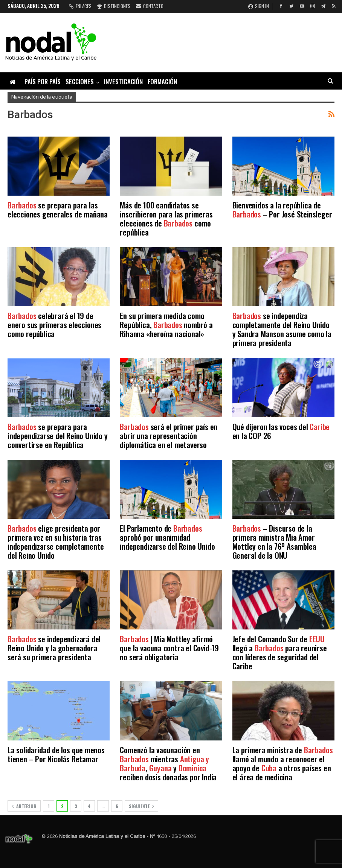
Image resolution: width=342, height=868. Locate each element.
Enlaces (80, 6)
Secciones (80, 81)
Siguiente (141, 806)
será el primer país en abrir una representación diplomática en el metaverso (169, 436)
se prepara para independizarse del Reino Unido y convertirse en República (58, 436)
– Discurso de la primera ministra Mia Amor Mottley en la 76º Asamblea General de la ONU (274, 542)
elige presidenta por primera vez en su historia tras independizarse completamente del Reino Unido (56, 542)
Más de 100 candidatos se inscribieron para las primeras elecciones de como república (166, 218)
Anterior (24, 806)
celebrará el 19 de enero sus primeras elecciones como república (54, 325)
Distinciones (114, 6)
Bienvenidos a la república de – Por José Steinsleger (282, 209)
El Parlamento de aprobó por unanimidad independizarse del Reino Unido (167, 537)
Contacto (150, 6)
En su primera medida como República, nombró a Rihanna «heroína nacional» (166, 325)
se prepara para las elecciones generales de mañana (58, 209)
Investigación (123, 81)
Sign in (259, 6)
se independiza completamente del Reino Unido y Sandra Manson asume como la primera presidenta (282, 329)
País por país (43, 81)
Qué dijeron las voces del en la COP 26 (281, 431)
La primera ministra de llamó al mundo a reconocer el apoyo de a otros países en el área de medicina (283, 763)
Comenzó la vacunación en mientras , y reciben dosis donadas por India (168, 763)
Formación (162, 81)
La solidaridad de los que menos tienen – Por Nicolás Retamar (56, 754)
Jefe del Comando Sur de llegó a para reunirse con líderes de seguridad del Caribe (280, 652)
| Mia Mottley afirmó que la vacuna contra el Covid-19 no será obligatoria (169, 648)
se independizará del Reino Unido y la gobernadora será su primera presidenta (54, 648)
